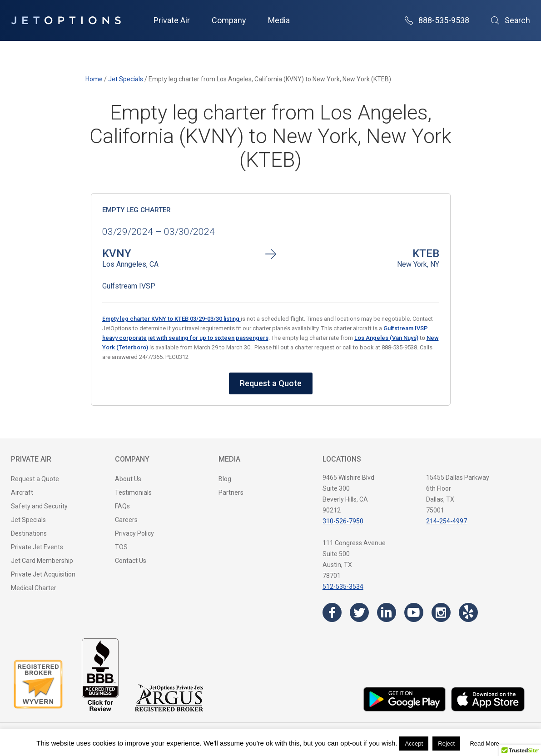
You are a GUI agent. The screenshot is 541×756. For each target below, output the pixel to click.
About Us (128, 479)
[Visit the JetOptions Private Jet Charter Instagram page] (441, 612)
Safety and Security (39, 506)
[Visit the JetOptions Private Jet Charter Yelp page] (468, 612)
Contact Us (131, 561)
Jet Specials (28, 520)
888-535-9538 (437, 20)
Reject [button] (446, 744)
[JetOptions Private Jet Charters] (66, 20)
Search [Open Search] (511, 20)
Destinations (29, 533)
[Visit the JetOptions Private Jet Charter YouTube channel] (414, 612)
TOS (121, 547)
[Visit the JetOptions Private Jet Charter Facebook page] (332, 612)
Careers (126, 520)
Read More (484, 744)
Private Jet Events (37, 547)
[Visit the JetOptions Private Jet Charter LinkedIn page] (387, 612)
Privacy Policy (134, 533)
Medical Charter (34, 588)
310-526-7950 (343, 521)
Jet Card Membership (42, 561)
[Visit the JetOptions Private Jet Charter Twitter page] (359, 612)
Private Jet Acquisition (43, 574)
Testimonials (133, 492)
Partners (231, 492)
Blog (225, 479)
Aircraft (22, 492)
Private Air (172, 20)
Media (279, 20)
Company (229, 20)
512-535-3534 (343, 587)
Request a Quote (271, 383)
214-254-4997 (447, 521)
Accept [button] (414, 744)
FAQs (122, 506)
